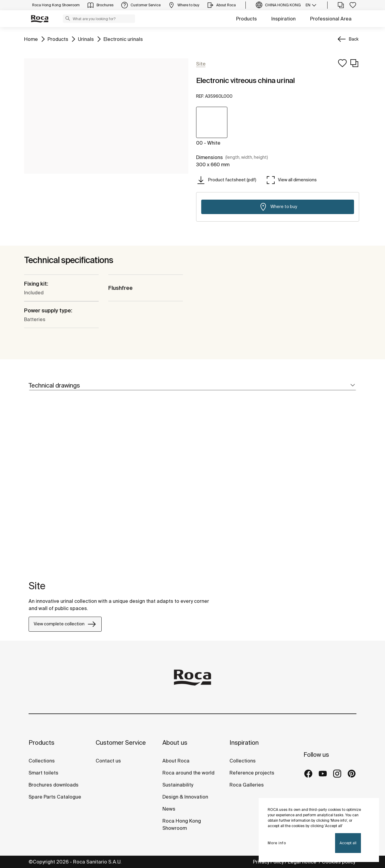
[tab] (192, 386)
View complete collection (65, 624)
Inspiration (283, 19)
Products (246, 19)
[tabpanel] (31, 489)
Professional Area (331, 19)
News (169, 809)
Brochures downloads (54, 785)
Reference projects (252, 773)
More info (277, 843)
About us (175, 742)
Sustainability (178, 785)
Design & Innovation (185, 797)
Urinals (86, 39)
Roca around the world (188, 773)
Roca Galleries (247, 785)
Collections (42, 761)
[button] (68, 18)
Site (37, 586)
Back (354, 39)
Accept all (348, 843)
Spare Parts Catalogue (55, 797)
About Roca (176, 761)
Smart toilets (43, 773)
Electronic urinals (123, 39)
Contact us (108, 761)
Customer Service (121, 742)
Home (31, 39)
